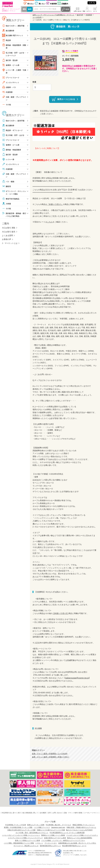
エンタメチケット (11, 83)
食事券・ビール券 (11, 65)
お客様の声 (7, 241)
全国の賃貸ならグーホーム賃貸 (55, 838)
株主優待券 (8, 30)
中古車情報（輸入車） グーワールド (58, 825)
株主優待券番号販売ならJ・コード (74, 846)
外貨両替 (53, 4)
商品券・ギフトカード (13, 131)
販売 (30, 9)
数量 (34, 82)
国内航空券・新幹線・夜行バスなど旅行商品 (14, 216)
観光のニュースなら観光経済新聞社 (80, 838)
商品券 (7, 40)
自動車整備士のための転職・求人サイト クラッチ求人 (77, 843)
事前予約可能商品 (11, 200)
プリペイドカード (11, 78)
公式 (92, 3)
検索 (67, 9)
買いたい (42, 4)
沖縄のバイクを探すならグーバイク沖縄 (51, 830)
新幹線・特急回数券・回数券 (14, 46)
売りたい (31, 4)
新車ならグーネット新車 (36, 825)
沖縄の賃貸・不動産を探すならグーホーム (81, 827)
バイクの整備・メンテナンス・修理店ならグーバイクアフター (63, 841)
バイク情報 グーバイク (42, 827)
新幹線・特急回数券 (12, 150)
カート (95, 11)
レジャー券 (8, 160)
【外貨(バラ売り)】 (60, 613)
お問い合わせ (78, 11)
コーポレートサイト (91, 813)
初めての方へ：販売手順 (14, 121)
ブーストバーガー (51, 843)
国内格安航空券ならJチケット (50, 846)
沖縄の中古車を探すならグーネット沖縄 (21, 830)
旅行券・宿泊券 (10, 61)
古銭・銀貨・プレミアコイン (14, 99)
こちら (50, 222)
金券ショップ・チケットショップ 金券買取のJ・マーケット (53, 15)
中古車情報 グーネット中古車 (16, 825)
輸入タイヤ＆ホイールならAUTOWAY (79, 830)
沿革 (49, 813)
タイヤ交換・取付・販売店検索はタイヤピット (32, 833)
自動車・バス (9, 88)
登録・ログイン (87, 11)
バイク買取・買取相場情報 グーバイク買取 (19, 843)
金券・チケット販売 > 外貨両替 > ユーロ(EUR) (50, 754)
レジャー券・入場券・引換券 (14, 72)
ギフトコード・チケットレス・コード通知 (14, 193)
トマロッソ (39, 843)
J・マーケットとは (10, 244)
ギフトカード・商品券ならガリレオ (26, 846)
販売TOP (80, 15)
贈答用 (7, 187)
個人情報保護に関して (30, 813)
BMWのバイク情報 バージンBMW (53, 835)
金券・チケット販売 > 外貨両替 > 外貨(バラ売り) (51, 757)
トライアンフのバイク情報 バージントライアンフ (25, 838)
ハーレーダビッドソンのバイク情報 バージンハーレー (21, 835)
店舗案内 (65, 4)
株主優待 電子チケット (13, 35)
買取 (24, 9)
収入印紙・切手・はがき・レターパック (13, 54)
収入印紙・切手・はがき (14, 136)
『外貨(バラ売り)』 (55, 204)
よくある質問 (7, 237)
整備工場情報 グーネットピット (84, 825)
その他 (7, 105)
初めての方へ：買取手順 (14, 26)
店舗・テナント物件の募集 (73, 813)
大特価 (7, 205)
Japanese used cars (58, 827)
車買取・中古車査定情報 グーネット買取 (18, 827)
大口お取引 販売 (9, 233)
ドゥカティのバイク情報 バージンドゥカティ (82, 835)
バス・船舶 (8, 182)
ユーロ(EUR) (37, 17)
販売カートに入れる (66, 99)
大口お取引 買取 (9, 229)
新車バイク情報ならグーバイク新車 (27, 841)
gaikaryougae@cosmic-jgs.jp (77, 678)
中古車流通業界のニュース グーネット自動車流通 (67, 833)
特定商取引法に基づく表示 (11, 813)
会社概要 (43, 813)
